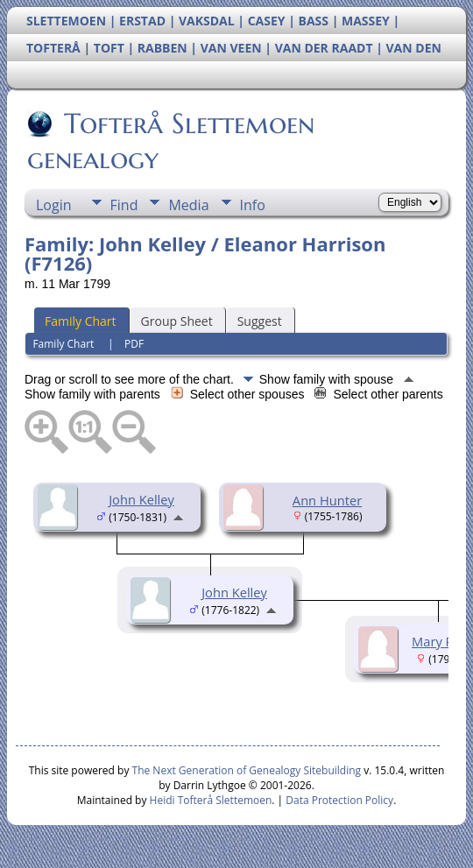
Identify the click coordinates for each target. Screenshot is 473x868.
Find (124, 205)
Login (54, 205)
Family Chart (81, 321)
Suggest (260, 321)
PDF (134, 344)
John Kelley (141, 499)
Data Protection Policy (339, 800)
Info (253, 205)
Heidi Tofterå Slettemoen (211, 800)
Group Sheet (177, 321)
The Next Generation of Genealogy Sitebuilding (247, 770)
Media (188, 205)
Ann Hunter (327, 500)
